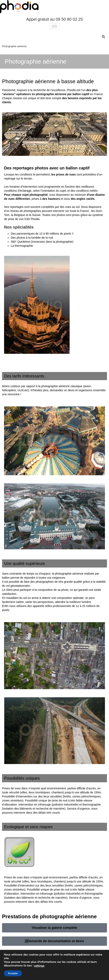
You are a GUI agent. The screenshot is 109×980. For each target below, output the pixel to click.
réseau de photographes (26, 211)
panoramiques (26, 234)
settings (39, 966)
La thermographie (22, 246)
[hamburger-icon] (54, 26)
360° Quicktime (20, 242)
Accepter (13, 973)
